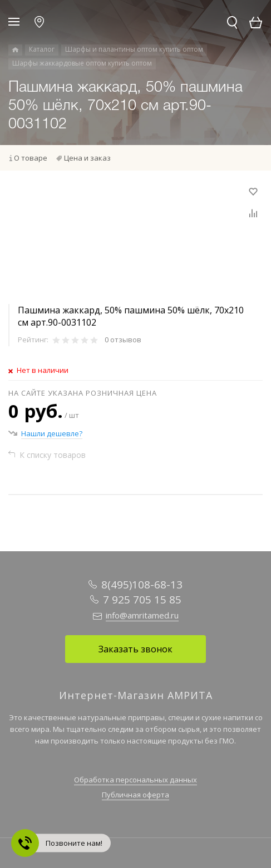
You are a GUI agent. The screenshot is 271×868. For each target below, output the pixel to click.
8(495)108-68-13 (142, 585)
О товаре (31, 158)
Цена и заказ (87, 158)
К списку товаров (53, 455)
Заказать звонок (135, 649)
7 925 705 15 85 (142, 600)
